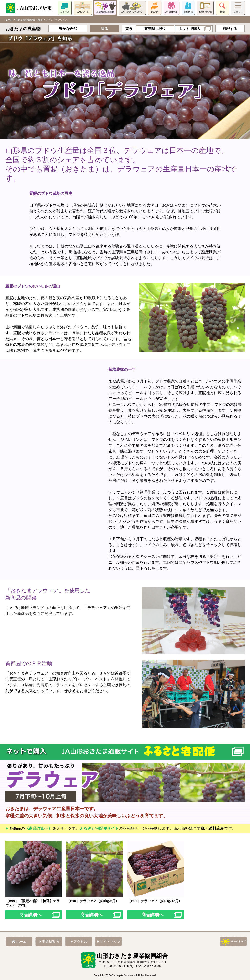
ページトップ (238, 941)
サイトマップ (110, 942)
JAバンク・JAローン (132, 8)
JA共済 (155, 8)
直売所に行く (155, 29)
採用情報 (188, 8)
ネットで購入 (189, 29)
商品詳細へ (30, 915)
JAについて (83, 8)
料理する (230, 29)
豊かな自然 (68, 29)
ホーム (9, 20)
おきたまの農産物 (105, 8)
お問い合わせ (205, 8)
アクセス (80, 942)
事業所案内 (51, 942)
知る (40, 20)
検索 (222, 8)
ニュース (65, 8)
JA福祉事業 (171, 8)
